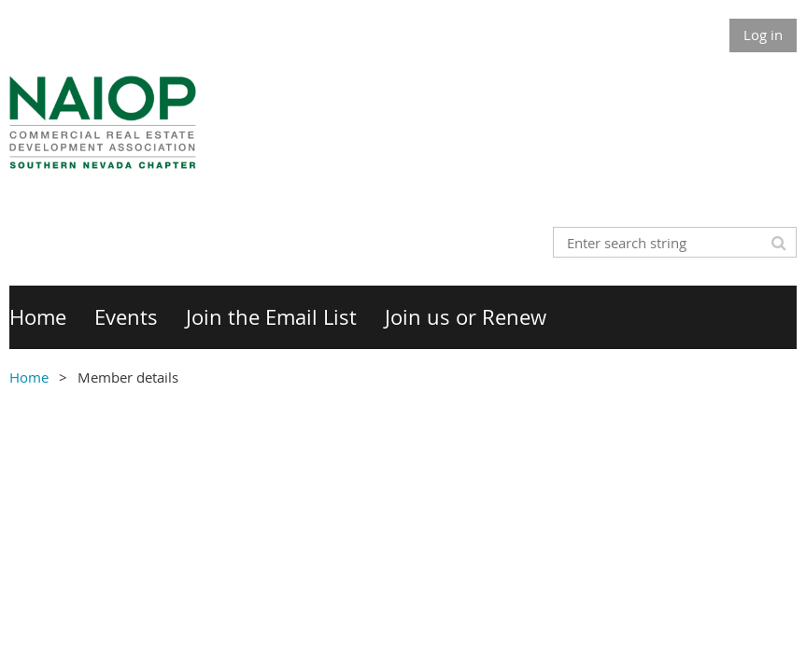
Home (29, 377)
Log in (763, 35)
